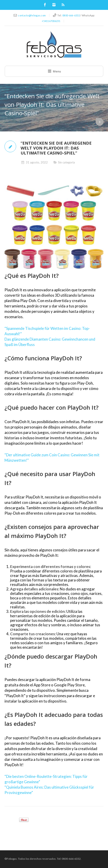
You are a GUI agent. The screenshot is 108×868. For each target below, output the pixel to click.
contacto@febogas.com (32, 15)
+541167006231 (51, 21)
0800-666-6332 (71, 15)
